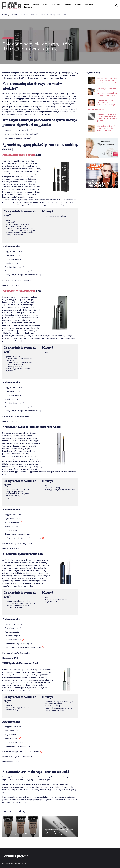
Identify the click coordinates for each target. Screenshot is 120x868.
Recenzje (78, 4)
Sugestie (36, 4)
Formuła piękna (15, 856)
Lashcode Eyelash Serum (19, 291)
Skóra (26, 4)
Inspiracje (89, 4)
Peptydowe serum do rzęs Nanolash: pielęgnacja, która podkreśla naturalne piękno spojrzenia (59, 832)
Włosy (45, 4)
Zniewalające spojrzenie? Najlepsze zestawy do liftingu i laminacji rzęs (106, 128)
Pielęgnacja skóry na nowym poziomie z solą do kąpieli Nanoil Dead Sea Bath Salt (107, 81)
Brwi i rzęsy (56, 4)
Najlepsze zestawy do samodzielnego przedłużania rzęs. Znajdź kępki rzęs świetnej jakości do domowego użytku (102, 105)
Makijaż (68, 4)
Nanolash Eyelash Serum (19, 155)
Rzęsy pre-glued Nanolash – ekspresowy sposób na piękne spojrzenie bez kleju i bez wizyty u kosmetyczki (107, 92)
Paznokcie (28, 7)
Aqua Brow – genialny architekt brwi (19, 834)
